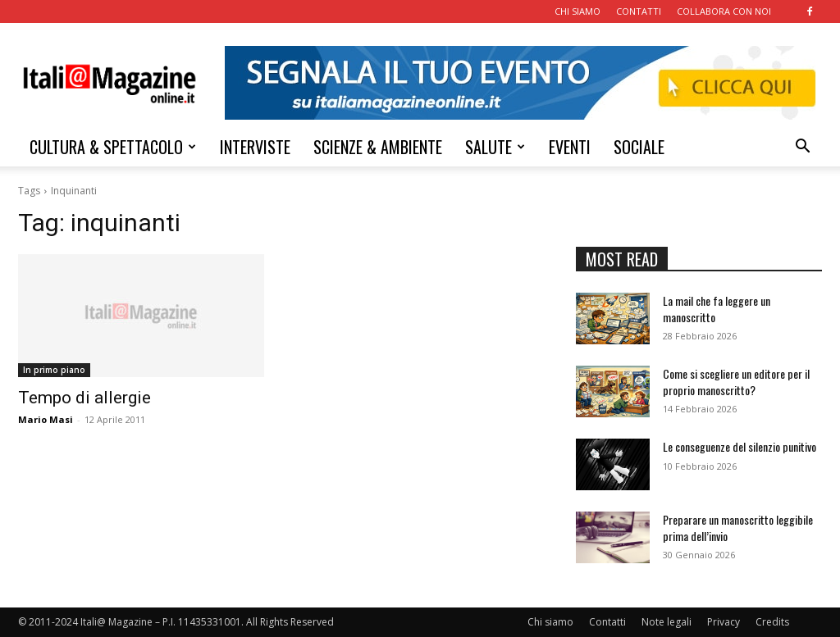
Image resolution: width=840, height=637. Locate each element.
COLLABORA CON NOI (724, 11)
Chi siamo (550, 622)
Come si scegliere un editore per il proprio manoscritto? (736, 382)
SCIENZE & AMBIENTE (378, 147)
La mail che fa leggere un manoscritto (717, 309)
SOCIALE (639, 147)
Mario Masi (46, 419)
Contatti (607, 622)
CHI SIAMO (577, 11)
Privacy (724, 622)
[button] (802, 148)
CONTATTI (639, 11)
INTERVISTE (255, 147)
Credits (772, 622)
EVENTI (570, 147)
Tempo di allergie (84, 398)
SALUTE (495, 147)
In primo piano (54, 370)
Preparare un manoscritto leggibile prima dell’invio (738, 528)
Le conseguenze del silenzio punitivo (740, 446)
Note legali (667, 622)
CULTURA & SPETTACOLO (113, 147)
